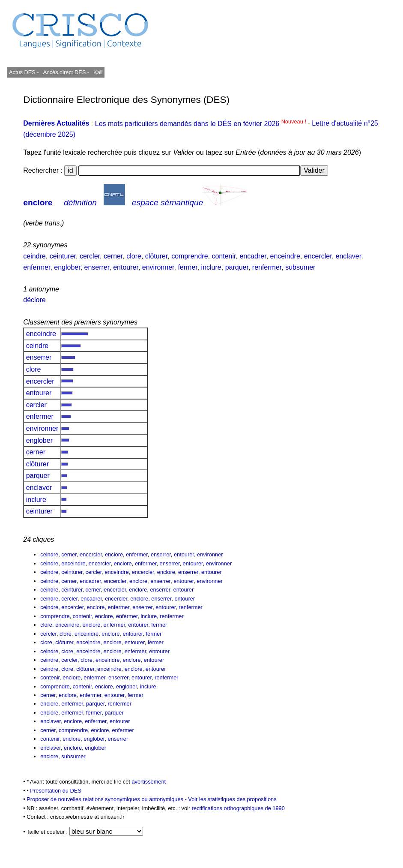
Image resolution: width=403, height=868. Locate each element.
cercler (90, 256)
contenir (224, 256)
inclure (211, 267)
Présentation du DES (56, 791)
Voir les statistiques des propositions (232, 799)
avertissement (149, 782)
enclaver (349, 256)
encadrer (253, 256)
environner (158, 267)
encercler (318, 256)
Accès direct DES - (66, 72)
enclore (38, 203)
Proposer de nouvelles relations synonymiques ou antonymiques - (107, 799)
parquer (237, 267)
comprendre (190, 256)
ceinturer (63, 256)
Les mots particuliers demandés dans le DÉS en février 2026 (201, 124)
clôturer (156, 256)
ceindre (34, 256)
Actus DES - (24, 72)
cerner (113, 256)
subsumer (300, 267)
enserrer (97, 267)
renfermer (267, 267)
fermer (187, 267)
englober (67, 267)
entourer (126, 267)
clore (134, 256)
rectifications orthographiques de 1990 (238, 808)
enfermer (37, 267)
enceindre (285, 256)
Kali (98, 72)
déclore (34, 300)
